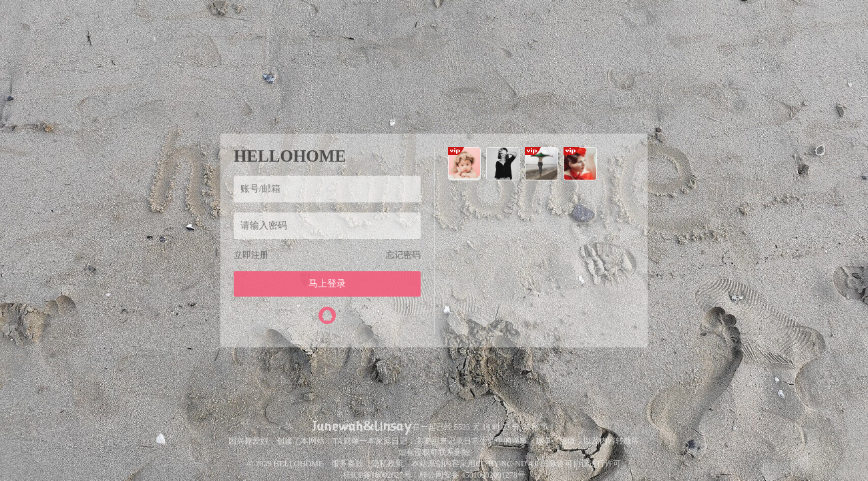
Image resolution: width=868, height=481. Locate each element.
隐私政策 (387, 464)
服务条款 (347, 464)
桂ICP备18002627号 (377, 475)
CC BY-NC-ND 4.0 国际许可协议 (532, 464)
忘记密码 (403, 255)
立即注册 (251, 255)
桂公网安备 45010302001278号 (472, 475)
